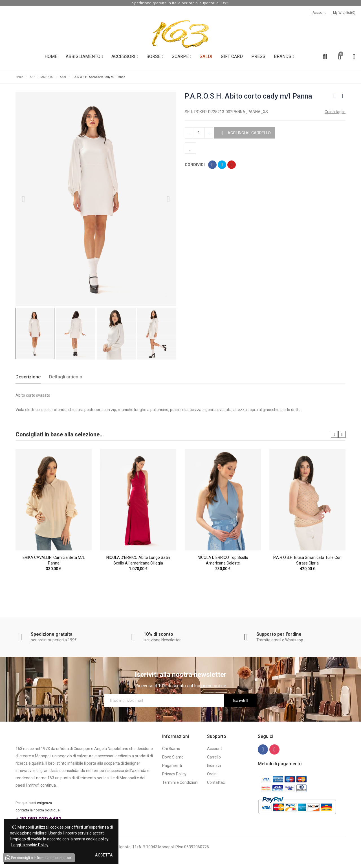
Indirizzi (214, 766)
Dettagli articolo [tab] (66, 377)
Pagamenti (172, 766)
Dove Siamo (173, 757)
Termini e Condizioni (180, 782)
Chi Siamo (171, 749)
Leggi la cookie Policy (30, 845)
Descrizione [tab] (28, 377)
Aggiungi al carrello (249, 133)
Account (318, 13)
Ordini (212, 774)
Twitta (222, 165)
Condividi (212, 165)
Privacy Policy (174, 774)
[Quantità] (199, 133)
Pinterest (232, 165)
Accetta (104, 855)
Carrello (214, 757)
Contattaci (216, 782)
